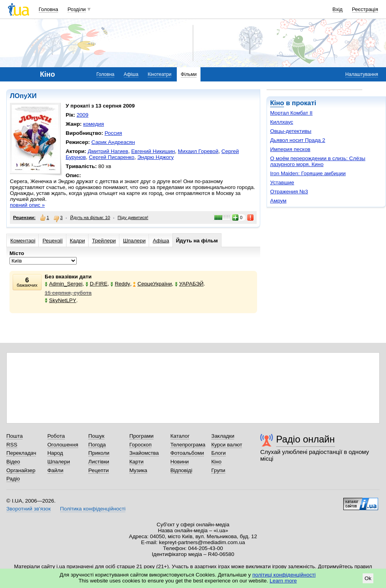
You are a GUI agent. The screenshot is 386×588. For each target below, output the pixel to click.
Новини (180, 462)
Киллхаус (282, 122)
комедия (94, 124)
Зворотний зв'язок (28, 509)
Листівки (99, 462)
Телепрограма (188, 445)
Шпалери (134, 241)
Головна (48, 9)
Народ (55, 453)
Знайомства (144, 453)
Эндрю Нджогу (155, 157)
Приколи (99, 453)
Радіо (13, 479)
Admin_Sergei (63, 284)
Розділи (77, 9)
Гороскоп (140, 445)
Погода (97, 445)
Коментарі (23, 241)
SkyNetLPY (61, 300)
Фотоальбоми (187, 453)
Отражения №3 (289, 192)
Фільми (189, 74)
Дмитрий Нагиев (108, 151)
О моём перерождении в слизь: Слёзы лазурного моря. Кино (318, 161)
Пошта (14, 436)
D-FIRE (96, 284)
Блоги (219, 453)
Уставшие (282, 182)
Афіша (131, 74)
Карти (136, 462)
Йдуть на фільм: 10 (90, 217)
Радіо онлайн (306, 439)
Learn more (283, 581)
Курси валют (227, 445)
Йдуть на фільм (197, 241)
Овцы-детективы (291, 131)
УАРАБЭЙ (189, 284)
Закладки (223, 436)
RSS (12, 445)
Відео (13, 462)
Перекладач (21, 453)
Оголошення (63, 445)
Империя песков (290, 149)
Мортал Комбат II (291, 113)
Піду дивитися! (133, 217)
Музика (138, 470)
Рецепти (98, 470)
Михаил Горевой (198, 151)
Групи (218, 470)
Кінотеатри (159, 74)
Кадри (78, 241)
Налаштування (362, 74)
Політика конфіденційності (93, 509)
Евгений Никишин (153, 151)
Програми (141, 436)
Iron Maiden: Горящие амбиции (308, 173)
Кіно (277, 103)
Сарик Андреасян (113, 142)
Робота (56, 436)
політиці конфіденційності (284, 575)
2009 (83, 115)
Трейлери (104, 241)
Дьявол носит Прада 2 (298, 140)
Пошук (96, 436)
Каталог (180, 436)
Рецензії (52, 241)
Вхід (338, 9)
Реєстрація (365, 9)
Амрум (278, 201)
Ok (368, 578)
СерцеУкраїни (152, 284)
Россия (113, 133)
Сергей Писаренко (112, 157)
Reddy (120, 284)
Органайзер (21, 470)
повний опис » (27, 205)
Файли (56, 470)
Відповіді (182, 470)
